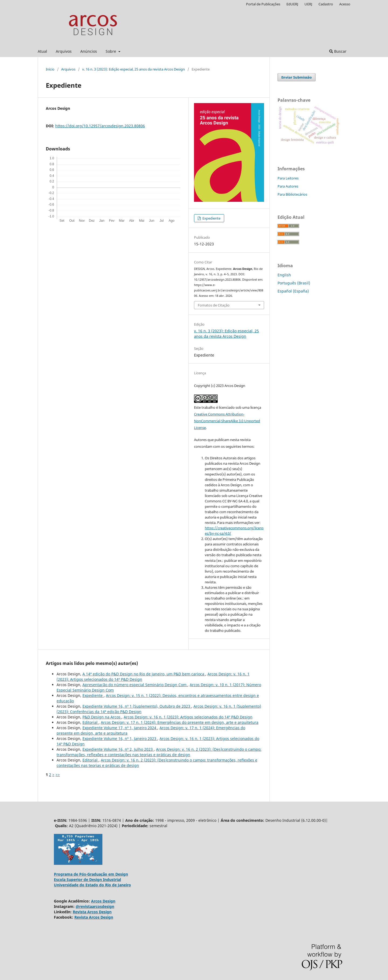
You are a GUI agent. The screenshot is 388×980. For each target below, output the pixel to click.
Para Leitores (288, 178)
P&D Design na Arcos (102, 717)
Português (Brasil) (294, 283)
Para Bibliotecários (292, 194)
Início (50, 69)
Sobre (111, 51)
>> (58, 775)
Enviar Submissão (297, 77)
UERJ (308, 4)
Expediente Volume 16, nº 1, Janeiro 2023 (120, 738)
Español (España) (293, 291)
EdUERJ (292, 4)
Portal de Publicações (263, 4)
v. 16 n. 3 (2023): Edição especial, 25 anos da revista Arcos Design (134, 69)
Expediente (211, 218)
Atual (42, 51)
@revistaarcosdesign (95, 906)
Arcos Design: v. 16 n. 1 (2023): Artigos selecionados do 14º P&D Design (188, 717)
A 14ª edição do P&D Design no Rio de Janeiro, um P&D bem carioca (144, 674)
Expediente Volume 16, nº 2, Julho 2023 (118, 749)
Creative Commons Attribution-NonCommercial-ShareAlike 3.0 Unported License (227, 421)
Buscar (338, 51)
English (284, 275)
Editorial (91, 722)
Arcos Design (103, 901)
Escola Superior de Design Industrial (87, 879)
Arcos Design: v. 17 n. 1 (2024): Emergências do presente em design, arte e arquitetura (180, 722)
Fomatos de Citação (214, 305)
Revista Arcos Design (92, 912)
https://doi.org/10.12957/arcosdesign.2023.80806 (100, 126)
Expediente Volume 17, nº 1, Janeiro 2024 (120, 728)
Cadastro (326, 4)
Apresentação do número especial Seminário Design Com (135, 685)
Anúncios (89, 51)
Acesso (345, 4)
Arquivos (64, 51)
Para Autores (288, 186)
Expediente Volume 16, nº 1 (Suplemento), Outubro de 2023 (137, 706)
